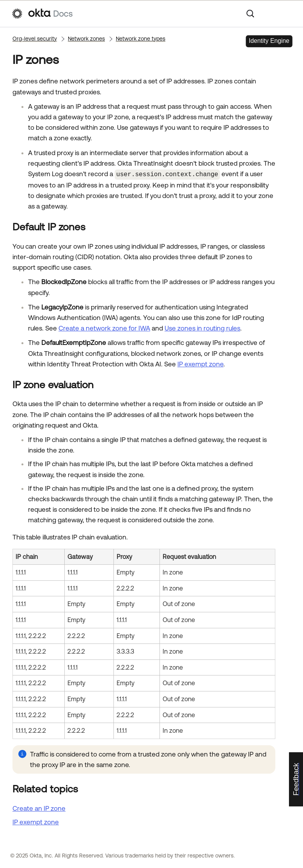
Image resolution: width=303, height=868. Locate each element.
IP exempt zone (200, 363)
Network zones (86, 39)
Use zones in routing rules (202, 328)
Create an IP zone (39, 808)
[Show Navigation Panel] (288, 14)
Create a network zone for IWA (104, 328)
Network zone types (141, 39)
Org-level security (35, 39)
